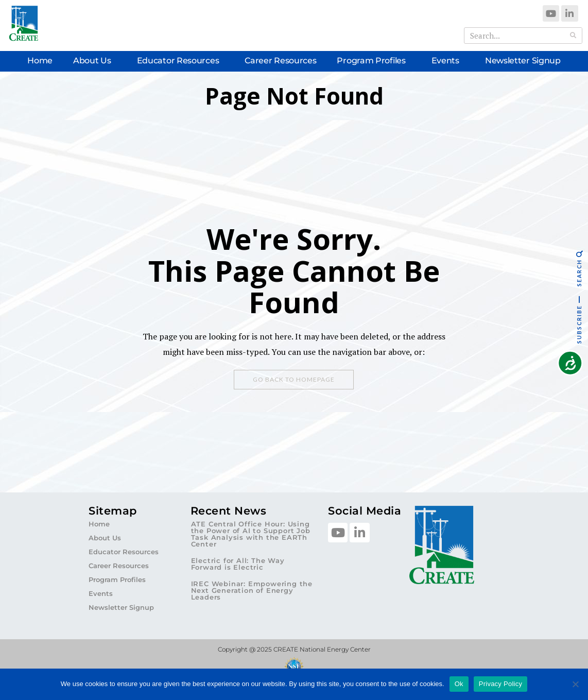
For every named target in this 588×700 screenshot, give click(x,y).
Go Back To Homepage (294, 379)
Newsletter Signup (523, 61)
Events (448, 61)
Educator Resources (181, 61)
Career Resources (280, 61)
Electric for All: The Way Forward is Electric (238, 564)
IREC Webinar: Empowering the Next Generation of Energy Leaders (252, 590)
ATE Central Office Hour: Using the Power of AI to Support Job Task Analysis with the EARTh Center (251, 534)
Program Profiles (374, 61)
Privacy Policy (500, 684)
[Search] (574, 36)
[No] (575, 684)
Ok (459, 684)
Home (40, 61)
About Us (95, 61)
